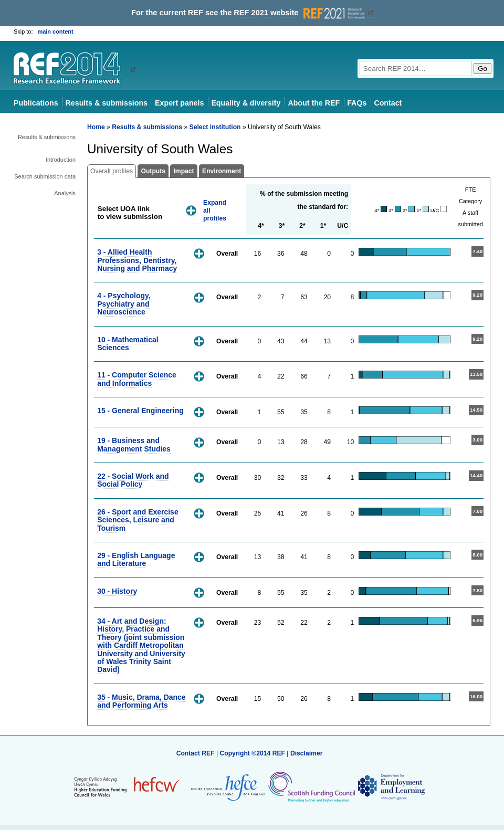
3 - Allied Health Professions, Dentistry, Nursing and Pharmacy (137, 260)
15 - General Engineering (140, 411)
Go (482, 69)
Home (96, 127)
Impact (183, 171)
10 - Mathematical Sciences (128, 344)
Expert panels (179, 103)
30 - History (117, 591)
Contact (388, 103)
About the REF (314, 103)
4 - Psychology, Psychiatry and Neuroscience (124, 304)
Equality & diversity (246, 103)
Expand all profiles (215, 210)
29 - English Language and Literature (136, 559)
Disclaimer (307, 753)
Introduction (61, 160)
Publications (36, 103)
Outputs (153, 171)
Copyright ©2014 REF (253, 753)
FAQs (357, 103)
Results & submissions (107, 103)
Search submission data (45, 176)
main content (56, 31)
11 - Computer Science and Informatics (137, 379)
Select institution (215, 127)
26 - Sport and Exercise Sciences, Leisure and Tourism (138, 520)
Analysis (65, 193)
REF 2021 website (300, 13)
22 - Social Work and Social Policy (133, 480)
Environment (222, 171)
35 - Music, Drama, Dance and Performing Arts (141, 701)
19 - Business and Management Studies (134, 444)
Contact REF (196, 753)
